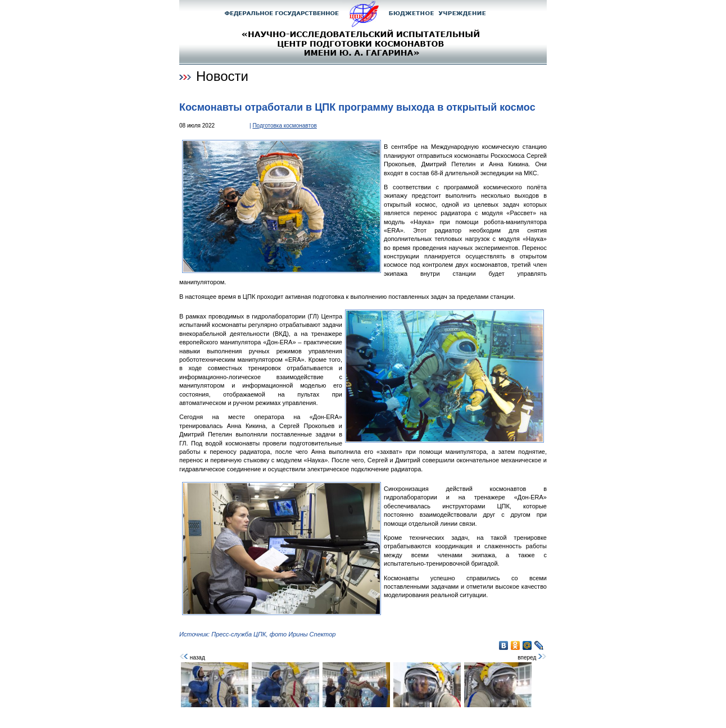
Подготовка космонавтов (284, 126)
